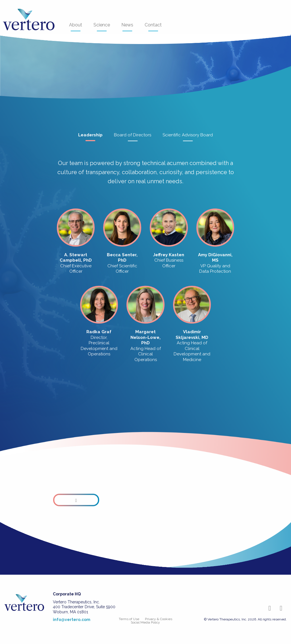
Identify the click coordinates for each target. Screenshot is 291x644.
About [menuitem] (76, 27)
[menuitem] (33, 20)
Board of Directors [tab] (133, 137)
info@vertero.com (72, 620)
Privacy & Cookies (159, 619)
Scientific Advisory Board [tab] (188, 137)
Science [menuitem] (102, 27)
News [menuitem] (127, 27)
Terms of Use (129, 619)
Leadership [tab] (90, 137)
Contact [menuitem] (153, 27)
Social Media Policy (145, 622)
